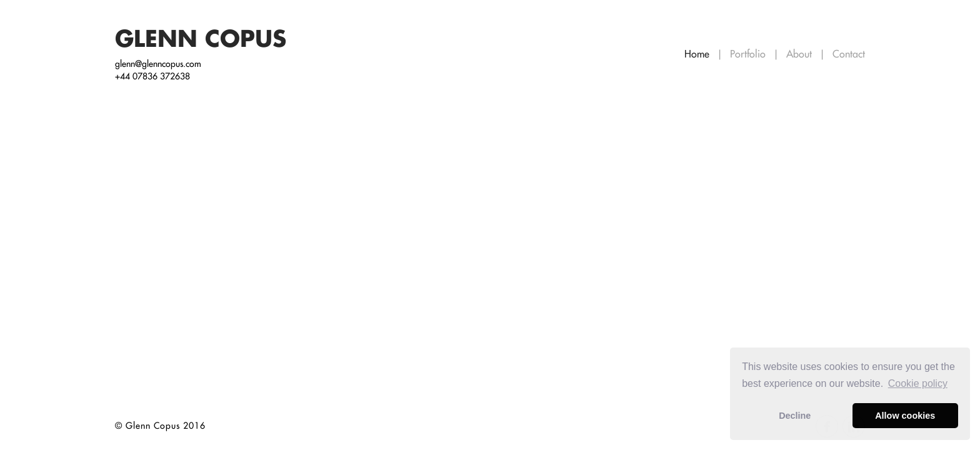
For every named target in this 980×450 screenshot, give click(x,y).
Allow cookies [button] (905, 416)
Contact (849, 54)
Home (698, 54)
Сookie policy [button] (918, 383)
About (801, 54)
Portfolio (749, 54)
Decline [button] (795, 416)
